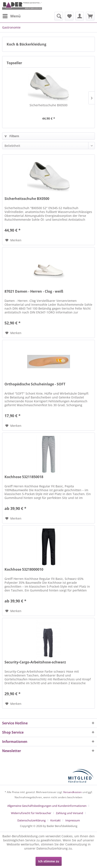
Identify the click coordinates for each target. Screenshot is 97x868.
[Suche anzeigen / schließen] (59, 16)
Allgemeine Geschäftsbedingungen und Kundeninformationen (47, 806)
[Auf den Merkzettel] (13, 240)
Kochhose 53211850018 (24, 477)
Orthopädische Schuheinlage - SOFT (35, 384)
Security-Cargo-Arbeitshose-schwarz (35, 662)
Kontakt (55, 820)
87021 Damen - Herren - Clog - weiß (34, 291)
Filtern (12, 136)
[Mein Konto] (80, 16)
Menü (12, 16)
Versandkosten (72, 792)
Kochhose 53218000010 (24, 569)
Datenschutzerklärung (31, 820)
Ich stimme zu (49, 861)
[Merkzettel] (69, 16)
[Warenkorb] (90, 16)
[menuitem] (11, 16)
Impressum (73, 820)
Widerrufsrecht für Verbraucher (31, 813)
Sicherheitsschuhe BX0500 (48, 105)
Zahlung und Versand (69, 813)
